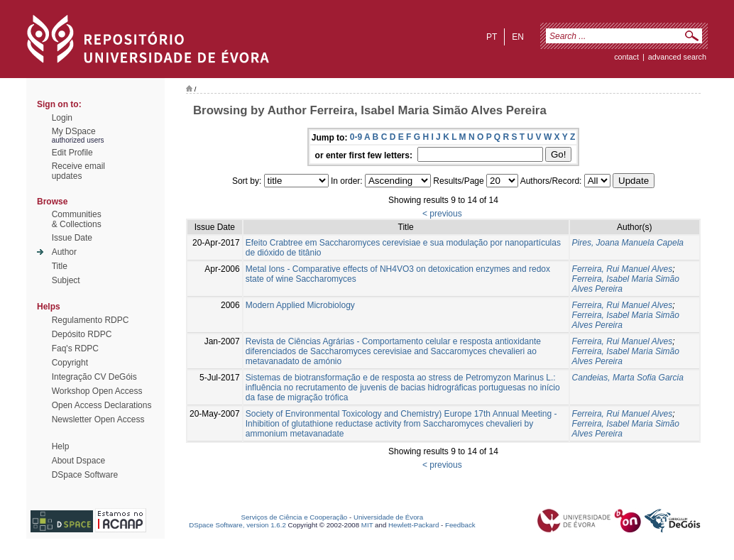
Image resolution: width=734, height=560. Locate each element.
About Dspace (78, 461)
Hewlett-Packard (413, 525)
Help (61, 446)
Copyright (70, 363)
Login (62, 118)
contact (626, 57)
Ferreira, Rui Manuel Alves (623, 269)
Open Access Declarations (102, 405)
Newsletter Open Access (98, 419)
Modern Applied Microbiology (300, 305)
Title (60, 266)
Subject (66, 280)
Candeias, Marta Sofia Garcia (628, 378)
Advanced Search (677, 57)
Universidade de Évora (388, 517)
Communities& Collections (77, 219)
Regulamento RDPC (91, 320)
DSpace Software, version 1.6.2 (237, 525)
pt (492, 37)
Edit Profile (72, 153)
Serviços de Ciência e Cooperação (295, 517)
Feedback (460, 525)
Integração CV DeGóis (94, 377)
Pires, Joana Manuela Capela (628, 243)
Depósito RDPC (82, 334)
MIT (367, 525)
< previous (442, 214)
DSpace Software (85, 475)
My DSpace (74, 131)
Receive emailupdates (78, 171)
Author (64, 252)
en (518, 37)
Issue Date (72, 238)
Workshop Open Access (97, 391)
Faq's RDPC (75, 348)
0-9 (356, 137)
